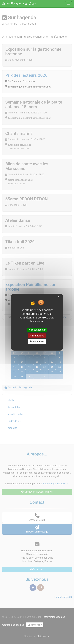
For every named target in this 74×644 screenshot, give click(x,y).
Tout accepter (37, 330)
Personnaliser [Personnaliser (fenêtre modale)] (37, 341)
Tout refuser (37, 336)
